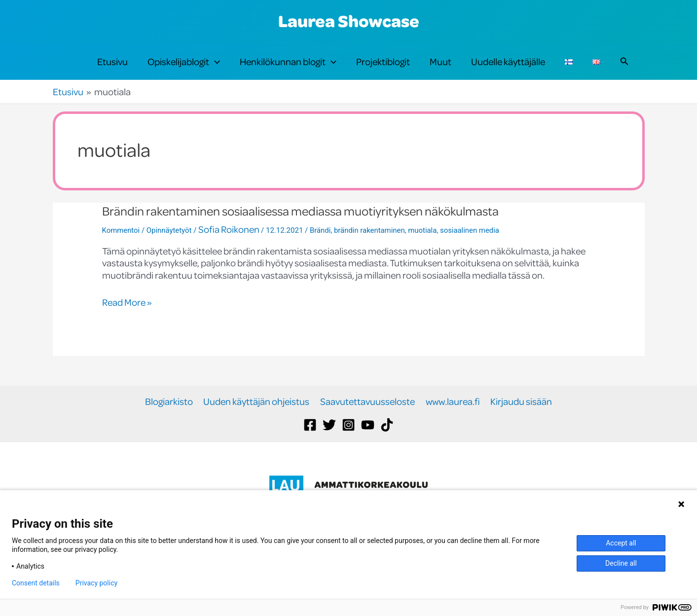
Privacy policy (96, 583)
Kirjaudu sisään (520, 418)
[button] (624, 70)
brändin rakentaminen (371, 247)
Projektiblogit (383, 70)
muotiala (424, 247)
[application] (215, 70)
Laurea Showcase (349, 21)
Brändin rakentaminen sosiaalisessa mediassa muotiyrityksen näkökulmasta (305, 227)
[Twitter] (329, 442)
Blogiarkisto (170, 418)
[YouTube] (368, 442)
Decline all (621, 563)
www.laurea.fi (452, 418)
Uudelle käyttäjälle (508, 70)
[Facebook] (310, 442)
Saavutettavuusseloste (367, 418)
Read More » (127, 319)
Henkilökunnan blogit (288, 70)
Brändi (321, 247)
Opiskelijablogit (184, 70)
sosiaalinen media (471, 247)
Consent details (36, 583)
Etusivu (112, 70)
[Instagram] (348, 442)
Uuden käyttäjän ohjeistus (257, 418)
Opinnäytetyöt (169, 247)
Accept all (621, 543)
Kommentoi (121, 247)
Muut (440, 70)
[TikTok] (387, 442)
